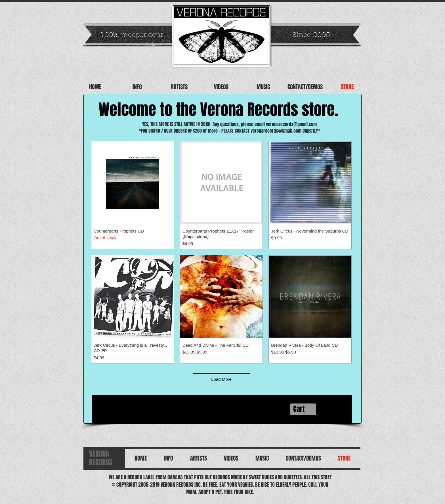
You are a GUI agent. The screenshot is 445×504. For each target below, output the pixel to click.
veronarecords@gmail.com (291, 124)
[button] (303, 409)
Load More (221, 379)
